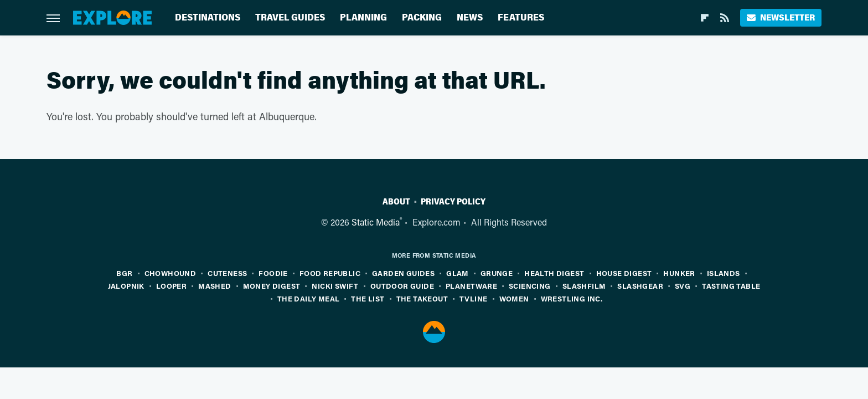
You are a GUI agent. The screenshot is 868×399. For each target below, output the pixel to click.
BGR (124, 273)
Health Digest (554, 273)
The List (368, 298)
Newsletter (781, 17)
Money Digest (272, 286)
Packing (422, 17)
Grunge (497, 273)
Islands (724, 273)
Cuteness (227, 273)
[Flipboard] (705, 18)
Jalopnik (126, 286)
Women (514, 298)
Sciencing (530, 286)
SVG (683, 286)
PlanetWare (471, 286)
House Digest (624, 273)
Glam (458, 273)
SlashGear (640, 286)
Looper (171, 286)
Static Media (376, 222)
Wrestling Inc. (572, 298)
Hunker (679, 273)
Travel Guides (290, 17)
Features (521, 17)
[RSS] (725, 18)
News (470, 17)
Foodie (273, 273)
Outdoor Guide (402, 286)
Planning (363, 17)
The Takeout (422, 298)
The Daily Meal (309, 298)
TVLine (473, 298)
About (396, 202)
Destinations (208, 17)
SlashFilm (584, 286)
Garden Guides (403, 273)
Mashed (215, 286)
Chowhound (170, 273)
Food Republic (330, 273)
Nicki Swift (335, 286)
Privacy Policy (453, 202)
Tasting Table (731, 286)
